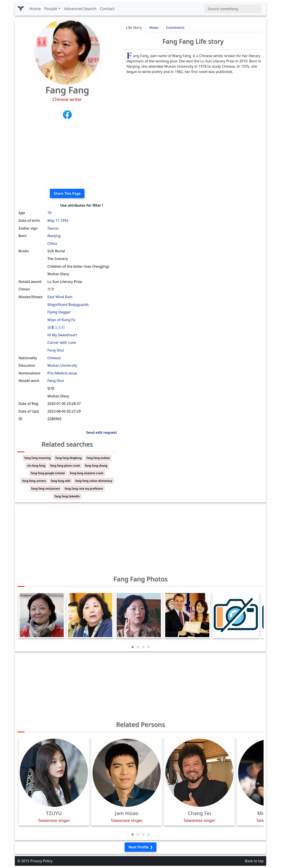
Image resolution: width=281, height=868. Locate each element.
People (51, 9)
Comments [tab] (175, 28)
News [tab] (154, 28)
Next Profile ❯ (140, 847)
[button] (133, 647)
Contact (107, 9)
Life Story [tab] (134, 28)
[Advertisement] (67, 154)
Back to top (254, 861)
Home (35, 9)
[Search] (233, 9)
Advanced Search (80, 9)
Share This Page (67, 193)
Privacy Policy (41, 861)
